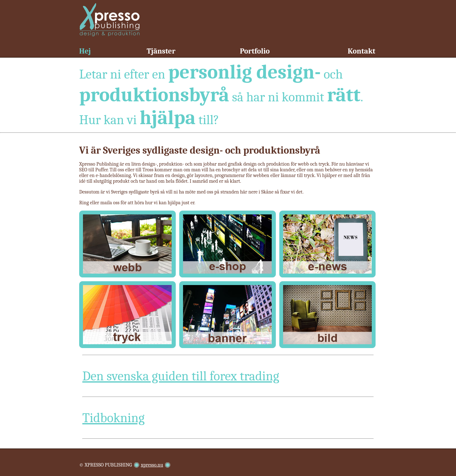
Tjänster (161, 51)
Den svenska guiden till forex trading (181, 376)
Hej (85, 51)
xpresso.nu (152, 465)
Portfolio (255, 51)
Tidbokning (114, 418)
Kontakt (361, 51)
